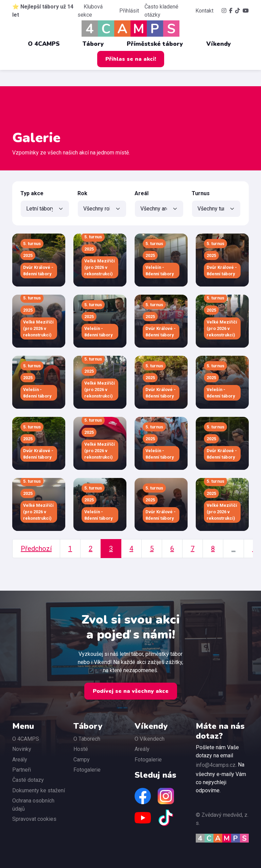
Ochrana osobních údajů (33, 805)
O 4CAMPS (47, 44)
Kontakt (204, 11)
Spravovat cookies (34, 819)
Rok (82, 193)
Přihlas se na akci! (131, 59)
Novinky (22, 749)
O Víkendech (150, 739)
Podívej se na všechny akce (131, 691)
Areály (20, 760)
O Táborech (87, 739)
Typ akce (32, 193)
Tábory (97, 44)
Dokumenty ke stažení (39, 790)
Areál (142, 193)
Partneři (22, 770)
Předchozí (36, 549)
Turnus (201, 193)
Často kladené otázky (161, 11)
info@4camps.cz (216, 765)
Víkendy (222, 44)
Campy (82, 760)
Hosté (81, 749)
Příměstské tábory (158, 44)
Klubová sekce (90, 11)
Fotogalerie (87, 770)
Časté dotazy (28, 780)
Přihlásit (129, 11)
